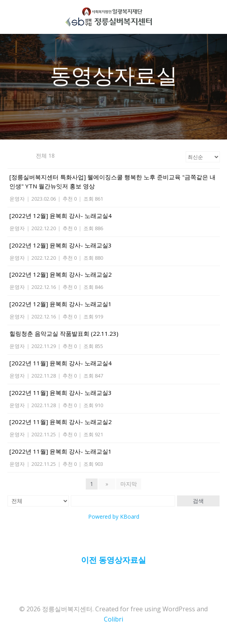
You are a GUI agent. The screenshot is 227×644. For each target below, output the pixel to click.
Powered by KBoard (114, 517)
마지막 (129, 484)
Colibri (113, 619)
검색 (198, 501)
